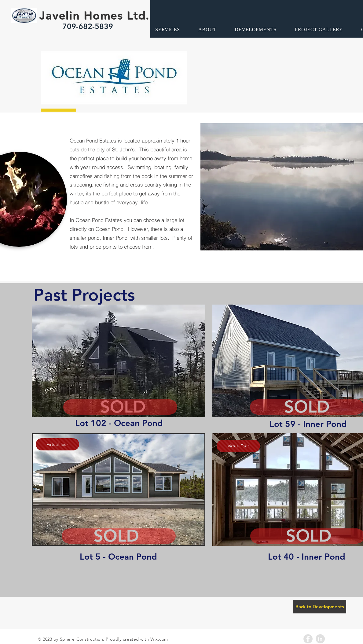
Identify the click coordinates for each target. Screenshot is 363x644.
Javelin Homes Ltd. (95, 15)
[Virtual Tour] (57, 444)
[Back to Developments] (320, 607)
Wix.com (159, 639)
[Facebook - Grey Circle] (308, 639)
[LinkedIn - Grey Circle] (320, 639)
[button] (119, 361)
